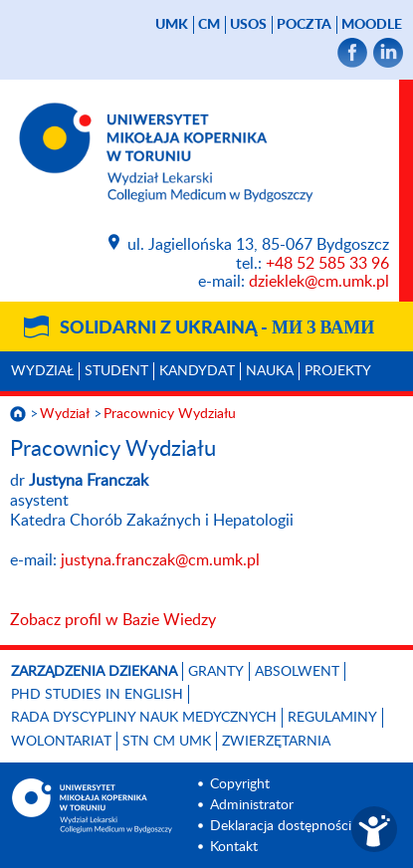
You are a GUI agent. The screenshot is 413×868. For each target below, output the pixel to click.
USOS (248, 25)
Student (116, 371)
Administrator (252, 805)
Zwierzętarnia (276, 742)
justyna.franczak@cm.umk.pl (160, 560)
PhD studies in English (97, 695)
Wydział (42, 371)
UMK (172, 25)
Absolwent (297, 672)
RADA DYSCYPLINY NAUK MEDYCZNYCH (144, 718)
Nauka (270, 371)
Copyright (240, 784)
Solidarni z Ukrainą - (217, 328)
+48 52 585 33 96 (327, 264)
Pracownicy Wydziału (170, 414)
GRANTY (216, 672)
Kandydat (197, 371)
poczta (304, 25)
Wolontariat (61, 742)
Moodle (372, 25)
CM (209, 25)
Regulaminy (332, 718)
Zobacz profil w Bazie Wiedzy (113, 620)
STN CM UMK (167, 742)
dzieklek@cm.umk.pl (319, 282)
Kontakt (234, 847)
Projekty (338, 371)
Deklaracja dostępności (281, 826)
